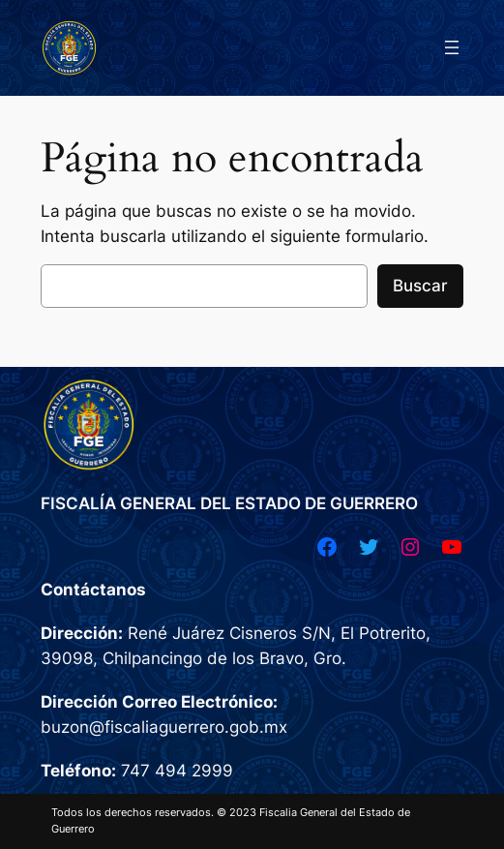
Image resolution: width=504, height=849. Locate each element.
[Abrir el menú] (452, 47)
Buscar (420, 286)
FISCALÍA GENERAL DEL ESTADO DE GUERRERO (229, 503)
